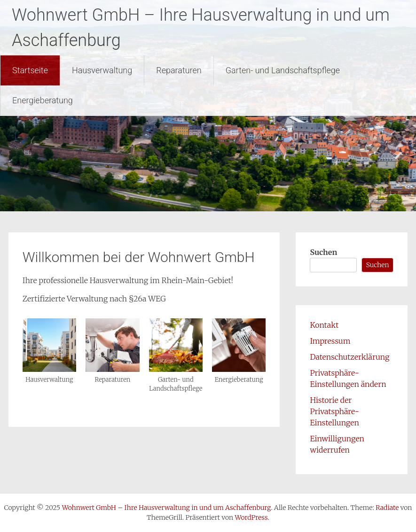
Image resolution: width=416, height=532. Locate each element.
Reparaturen (179, 70)
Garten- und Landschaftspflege (283, 70)
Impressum (330, 341)
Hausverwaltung (102, 70)
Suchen (323, 252)
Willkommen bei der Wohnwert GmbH (139, 257)
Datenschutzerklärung (349, 357)
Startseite (30, 70)
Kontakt (324, 325)
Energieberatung (43, 100)
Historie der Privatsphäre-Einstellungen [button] (334, 411)
